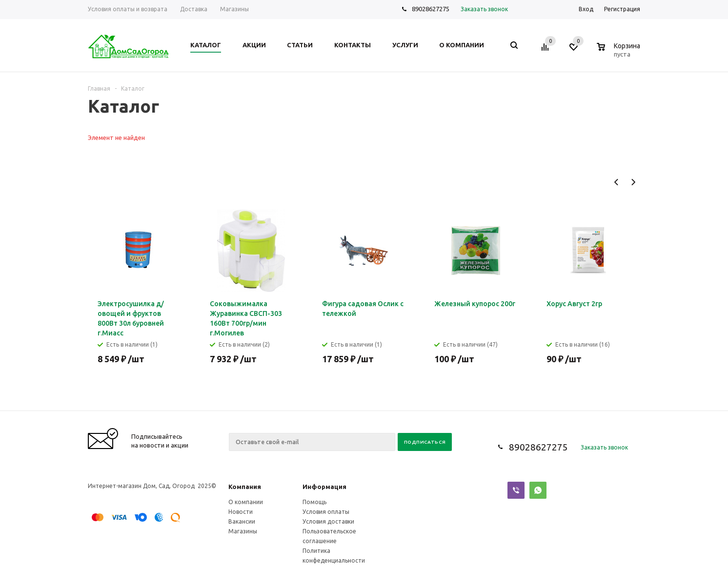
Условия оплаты (326, 512)
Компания (245, 487)
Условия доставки (328, 521)
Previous (617, 182)
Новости (241, 512)
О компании (246, 502)
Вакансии (242, 521)
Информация (324, 487)
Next (633, 182)
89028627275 (431, 9)
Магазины (243, 531)
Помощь (314, 502)
